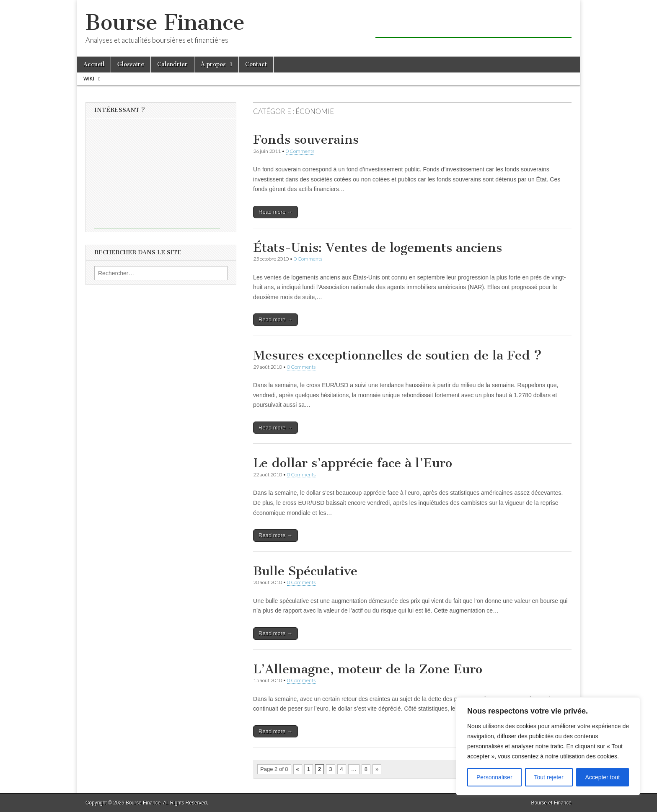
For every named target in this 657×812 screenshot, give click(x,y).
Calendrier (172, 64)
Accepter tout (603, 777)
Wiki (89, 79)
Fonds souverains (306, 140)
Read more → (275, 212)
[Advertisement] (473, 25)
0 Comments (300, 151)
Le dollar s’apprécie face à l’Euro (353, 463)
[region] (548, 746)
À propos (213, 64)
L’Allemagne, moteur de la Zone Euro (368, 669)
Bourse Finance (165, 22)
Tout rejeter (549, 777)
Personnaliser (494, 777)
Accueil (94, 64)
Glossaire (131, 64)
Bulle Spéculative (305, 571)
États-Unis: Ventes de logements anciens (378, 248)
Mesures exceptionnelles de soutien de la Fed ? (397, 355)
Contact (256, 64)
